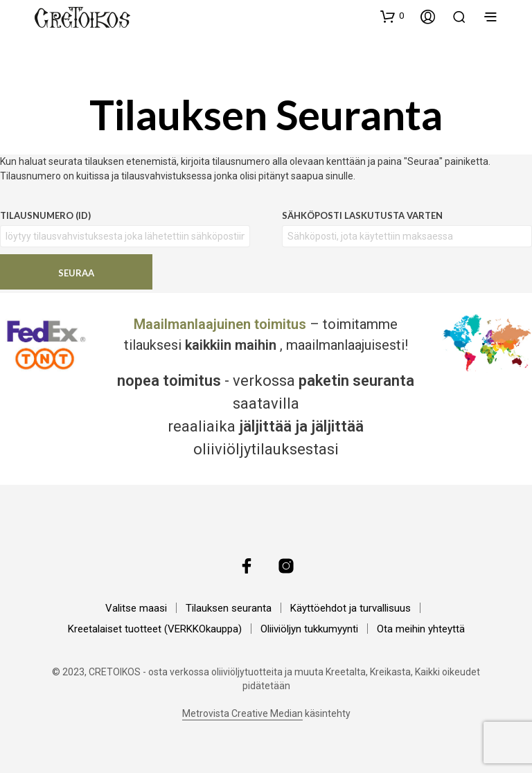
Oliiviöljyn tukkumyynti (309, 629)
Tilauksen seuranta (229, 608)
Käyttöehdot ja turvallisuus (351, 608)
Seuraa (76, 273)
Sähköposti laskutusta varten (362, 215)
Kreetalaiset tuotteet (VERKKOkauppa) (155, 629)
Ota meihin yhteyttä (421, 629)
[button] (392, 16)
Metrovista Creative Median (242, 714)
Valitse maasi (136, 608)
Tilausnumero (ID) (45, 215)
